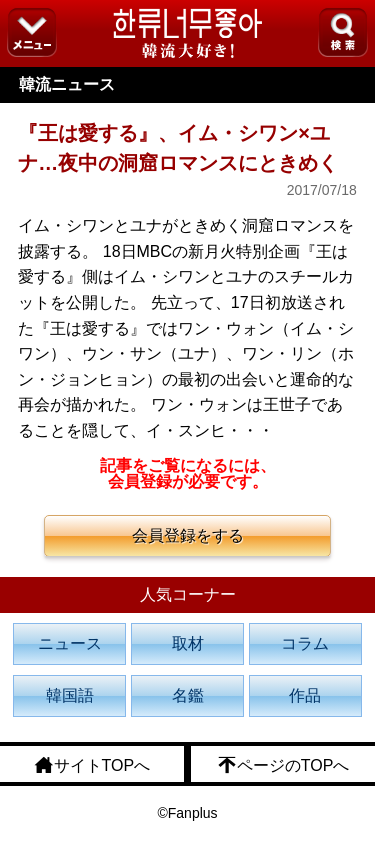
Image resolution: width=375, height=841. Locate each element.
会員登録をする (188, 535)
